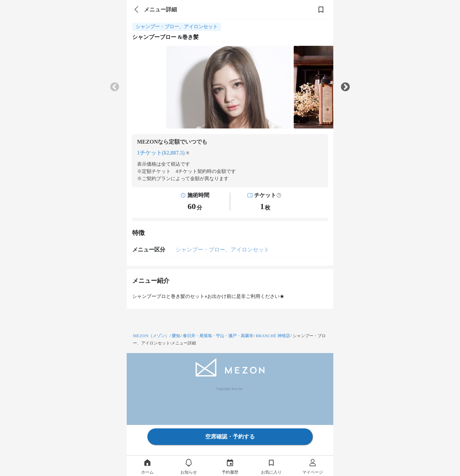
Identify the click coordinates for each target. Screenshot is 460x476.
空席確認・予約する (230, 437)
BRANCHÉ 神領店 (273, 336)
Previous (115, 87)
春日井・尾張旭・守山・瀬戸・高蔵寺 (218, 336)
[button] (279, 195)
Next (345, 87)
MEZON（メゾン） (151, 336)
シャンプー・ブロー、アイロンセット (222, 250)
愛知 (176, 336)
